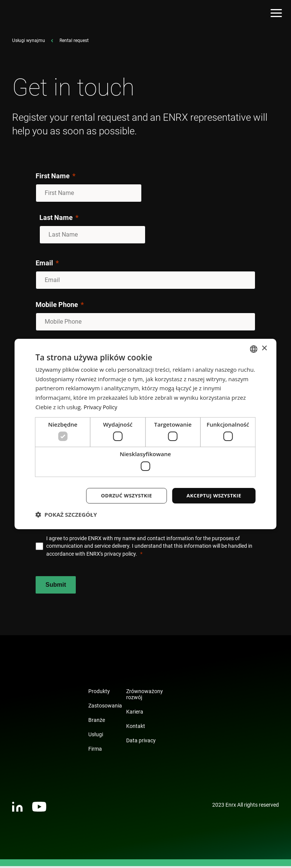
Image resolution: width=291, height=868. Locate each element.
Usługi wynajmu (29, 42)
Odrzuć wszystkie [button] (121, 495)
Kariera (135, 714)
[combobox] (254, 348)
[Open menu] (276, 14)
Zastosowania (105, 707)
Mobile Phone (57, 306)
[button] (66, 515)
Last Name (56, 219)
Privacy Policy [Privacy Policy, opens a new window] (102, 406)
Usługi (96, 736)
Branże (97, 722)
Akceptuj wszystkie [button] (212, 495)
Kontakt (136, 728)
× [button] (264, 348)
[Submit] (56, 587)
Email (44, 265)
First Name (53, 178)
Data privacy (141, 742)
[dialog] (145, 434)
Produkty (99, 693)
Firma (95, 751)
